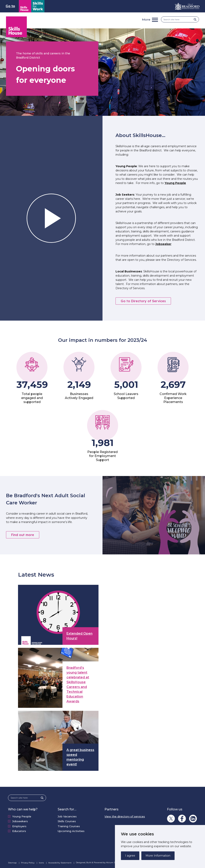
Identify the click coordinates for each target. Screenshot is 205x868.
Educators (19, 831)
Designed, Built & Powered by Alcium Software (102, 863)
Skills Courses (67, 821)
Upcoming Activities (71, 831)
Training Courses (69, 826)
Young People (175, 183)
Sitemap (13, 863)
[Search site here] (179, 19)
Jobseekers (20, 821)
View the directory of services (125, 816)
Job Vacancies (67, 816)
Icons (42, 863)
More (146, 19)
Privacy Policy (28, 863)
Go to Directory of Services (143, 301)
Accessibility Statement (60, 863)
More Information (158, 856)
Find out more (23, 535)
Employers (19, 826)
